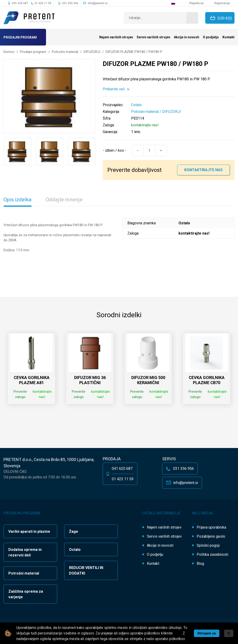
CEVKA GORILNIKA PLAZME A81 (32, 380)
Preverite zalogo (20, 394)
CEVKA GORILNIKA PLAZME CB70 (207, 380)
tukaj (177, 633)
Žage (74, 531)
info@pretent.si (98, 3)
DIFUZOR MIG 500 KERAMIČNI (148, 380)
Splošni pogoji (208, 545)
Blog (200, 564)
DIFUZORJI (172, 112)
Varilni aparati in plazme (29, 531)
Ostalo (75, 550)
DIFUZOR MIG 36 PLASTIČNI (90, 380)
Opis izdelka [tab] (18, 200)
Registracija (222, 3)
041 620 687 (20, 3)
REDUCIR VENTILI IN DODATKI (86, 570)
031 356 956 (70, 3)
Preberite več (114, 89)
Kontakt (228, 37)
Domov (9, 52)
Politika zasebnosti (212, 554)
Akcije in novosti (187, 37)
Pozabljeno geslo (211, 536)
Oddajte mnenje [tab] (64, 200)
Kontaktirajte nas (203, 170)
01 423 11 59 (43, 3)
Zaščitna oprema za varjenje (26, 594)
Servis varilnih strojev (153, 37)
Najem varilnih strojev (116, 37)
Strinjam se (207, 633)
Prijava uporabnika (211, 527)
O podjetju (211, 37)
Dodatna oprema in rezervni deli (25, 552)
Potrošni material (145, 112)
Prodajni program (20, 37)
